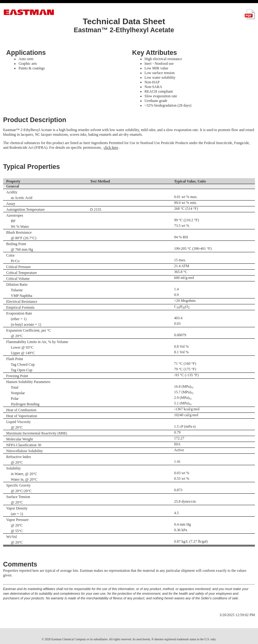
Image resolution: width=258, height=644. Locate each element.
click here (111, 148)
